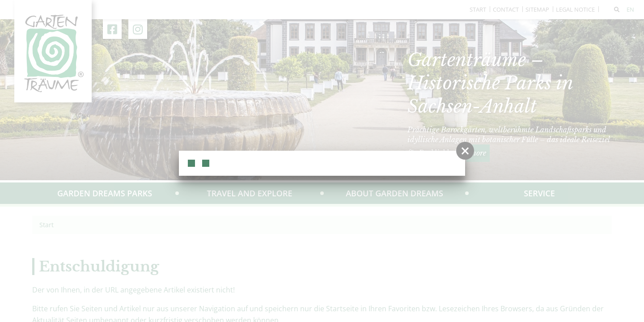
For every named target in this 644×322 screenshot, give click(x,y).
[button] (465, 151)
